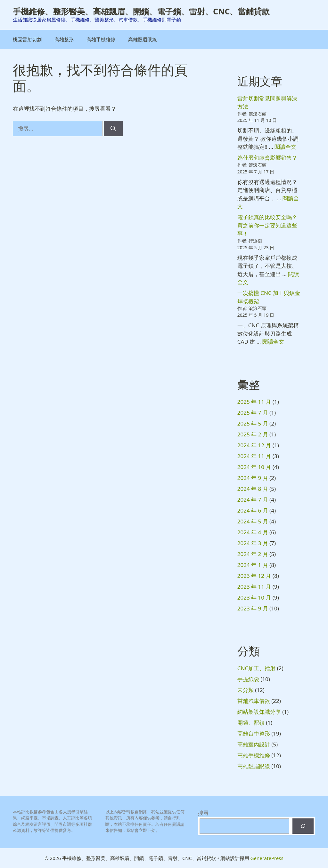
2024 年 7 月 (253, 500)
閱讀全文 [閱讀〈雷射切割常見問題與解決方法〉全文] (285, 147)
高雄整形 (64, 39)
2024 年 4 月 (253, 532)
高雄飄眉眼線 (143, 39)
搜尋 (203, 813)
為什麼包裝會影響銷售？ (267, 158)
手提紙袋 (248, 679)
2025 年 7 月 (253, 413)
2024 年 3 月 (253, 543)
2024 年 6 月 (253, 510)
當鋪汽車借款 (254, 701)
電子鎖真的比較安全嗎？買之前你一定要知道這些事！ (267, 225)
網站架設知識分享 (259, 712)
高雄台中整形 (254, 733)
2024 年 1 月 (253, 565)
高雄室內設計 (254, 744)
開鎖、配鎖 (251, 723)
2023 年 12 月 (254, 576)
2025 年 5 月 (253, 423)
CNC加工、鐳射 (256, 668)
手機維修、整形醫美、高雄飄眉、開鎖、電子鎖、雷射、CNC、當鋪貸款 (141, 11)
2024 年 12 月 (254, 445)
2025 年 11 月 (254, 402)
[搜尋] (113, 129)
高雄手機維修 (101, 39)
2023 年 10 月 (254, 597)
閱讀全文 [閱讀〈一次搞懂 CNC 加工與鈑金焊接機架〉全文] (273, 342)
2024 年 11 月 (254, 456)
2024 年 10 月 (254, 467)
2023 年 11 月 (254, 587)
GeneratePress (267, 858)
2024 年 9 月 (253, 478)
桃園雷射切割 (27, 39)
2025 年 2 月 (253, 434)
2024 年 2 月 (253, 554)
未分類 (246, 690)
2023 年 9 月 (253, 608)
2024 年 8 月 (253, 489)
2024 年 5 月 (253, 521)
